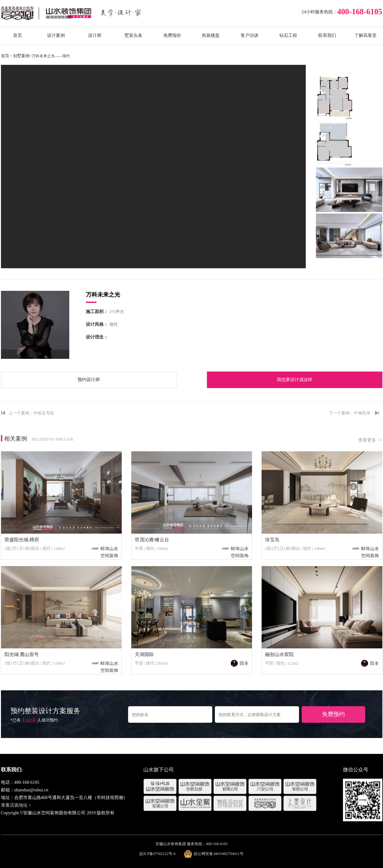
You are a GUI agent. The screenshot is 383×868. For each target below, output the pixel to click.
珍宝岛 (272, 540)
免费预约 (333, 714)
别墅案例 (21, 56)
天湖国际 (144, 654)
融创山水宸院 (279, 654)
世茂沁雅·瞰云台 (152, 540)
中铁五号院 (44, 413)
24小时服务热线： (319, 12)
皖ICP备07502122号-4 (157, 854)
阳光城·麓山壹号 (22, 654)
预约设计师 (89, 380)
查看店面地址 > (16, 805)
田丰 (240, 663)
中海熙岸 (362, 413)
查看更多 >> (370, 440)
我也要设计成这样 (295, 380)
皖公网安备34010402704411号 (219, 854)
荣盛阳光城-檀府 (22, 540)
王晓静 (35, 354)
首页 (5, 56)
